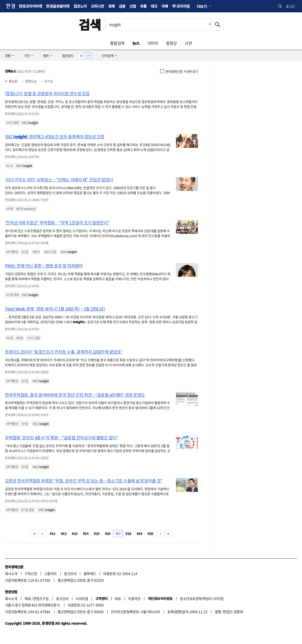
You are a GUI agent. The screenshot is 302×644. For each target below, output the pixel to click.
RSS (118, 598)
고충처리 (50, 573)
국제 (165, 6)
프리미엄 (183, 6)
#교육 (10, 338)
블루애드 (90, 573)
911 (52, 534)
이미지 (153, 43)
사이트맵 (82, 598)
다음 (161, 534)
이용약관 (134, 598)
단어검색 (108, 56)
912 (64, 534)
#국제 (10, 209)
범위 (46, 56)
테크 (154, 6)
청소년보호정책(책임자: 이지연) (202, 598)
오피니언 (98, 6)
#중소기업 (50, 252)
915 (97, 534)
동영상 (171, 43)
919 (139, 534)
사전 (188, 43)
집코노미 (80, 6)
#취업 (19, 338)
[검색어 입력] (158, 24)
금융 (122, 6)
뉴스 (136, 43)
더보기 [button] (202, 6)
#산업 (25, 252)
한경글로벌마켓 (58, 6)
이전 (42, 534)
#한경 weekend (26, 209)
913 (75, 534)
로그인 (290, 6)
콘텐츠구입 (41, 598)
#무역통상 (12, 252)
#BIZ (30, 123)
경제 (112, 6)
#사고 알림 (13, 123)
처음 (34, 534)
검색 (90, 24)
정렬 (8, 56)
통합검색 (117, 43)
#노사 (10, 166)
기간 (27, 56)
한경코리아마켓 (30, 6)
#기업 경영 (13, 295)
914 (86, 534)
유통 (143, 6)
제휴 (28, 598)
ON (81, 56)
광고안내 (70, 573)
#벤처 (36, 252)
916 (108, 534)
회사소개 (11, 573)
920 (150, 534)
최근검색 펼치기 (206, 24)
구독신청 (31, 573)
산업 (133, 6)
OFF (88, 56)
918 (128, 534)
